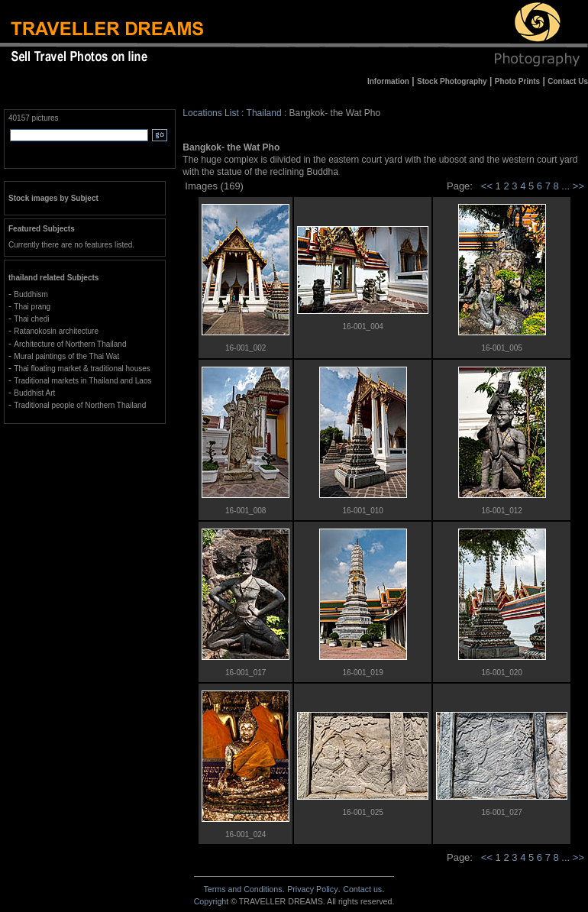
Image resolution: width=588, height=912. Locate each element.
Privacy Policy (312, 889)
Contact (362, 889)
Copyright (212, 901)
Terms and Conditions (242, 889)
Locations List (210, 113)
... (567, 186)
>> (578, 186)
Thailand (264, 113)
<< (487, 186)
